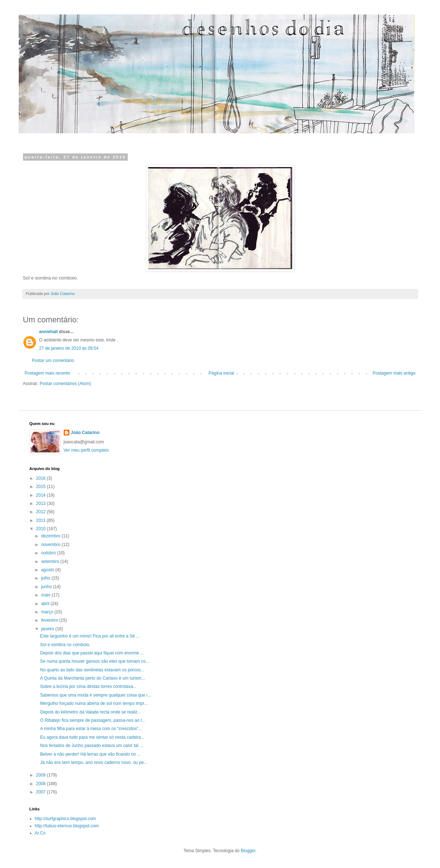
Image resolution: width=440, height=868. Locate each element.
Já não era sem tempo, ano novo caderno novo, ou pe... (94, 762)
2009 (41, 775)
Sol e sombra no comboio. (65, 645)
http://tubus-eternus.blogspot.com (67, 826)
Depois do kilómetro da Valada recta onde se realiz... (90, 712)
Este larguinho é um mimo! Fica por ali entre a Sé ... (90, 636)
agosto (48, 570)
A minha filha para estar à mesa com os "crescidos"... (91, 729)
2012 (41, 512)
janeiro (48, 629)
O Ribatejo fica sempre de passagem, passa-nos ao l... (92, 720)
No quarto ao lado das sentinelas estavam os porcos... (92, 670)
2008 (41, 784)
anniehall (49, 332)
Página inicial (221, 373)
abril (46, 604)
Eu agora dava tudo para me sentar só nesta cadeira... (92, 737)
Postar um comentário (53, 361)
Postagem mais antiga (394, 373)
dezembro (51, 536)
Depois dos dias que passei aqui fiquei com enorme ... (92, 653)
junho (47, 587)
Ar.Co (40, 833)
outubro (49, 553)
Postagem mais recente (47, 373)
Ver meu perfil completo (86, 450)
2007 (41, 792)
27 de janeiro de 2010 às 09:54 (69, 348)
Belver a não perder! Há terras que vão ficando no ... (90, 754)
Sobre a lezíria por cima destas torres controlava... (88, 686)
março (48, 612)
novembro (51, 545)
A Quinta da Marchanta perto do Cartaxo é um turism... (92, 678)
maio (46, 595)
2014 (41, 495)
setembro (51, 561)
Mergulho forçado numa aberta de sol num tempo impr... (94, 703)
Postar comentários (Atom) (65, 384)
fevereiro (50, 620)
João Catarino (85, 433)
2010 (41, 529)
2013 (41, 504)
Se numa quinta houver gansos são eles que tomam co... (95, 661)
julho (46, 578)
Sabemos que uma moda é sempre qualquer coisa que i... (95, 695)
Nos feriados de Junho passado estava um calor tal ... (91, 746)
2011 (41, 520)
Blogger (248, 851)
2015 (41, 487)
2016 (41, 478)
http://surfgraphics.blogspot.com (65, 819)
